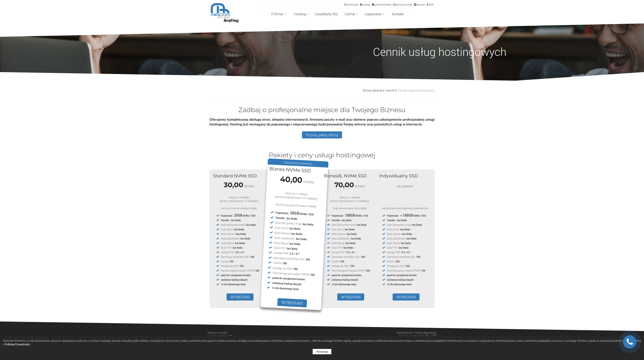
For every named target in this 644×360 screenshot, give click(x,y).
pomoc (421, 4)
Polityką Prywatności (17, 344)
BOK (431, 4)
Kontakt (398, 14)
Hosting (302, 14)
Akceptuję (322, 352)
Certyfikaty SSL (326, 14)
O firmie (279, 14)
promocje (352, 4)
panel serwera (383, 4)
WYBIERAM (240, 297)
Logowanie (375, 14)
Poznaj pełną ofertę (322, 135)
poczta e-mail (404, 4)
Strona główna (372, 90)
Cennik (351, 14)
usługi (366, 4)
